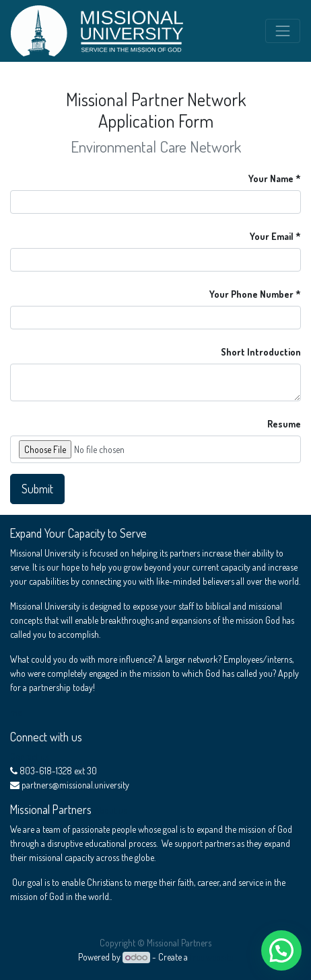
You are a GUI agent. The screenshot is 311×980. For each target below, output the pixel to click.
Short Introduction (261, 352)
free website (211, 957)
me (16, 712)
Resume (284, 424)
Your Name (271, 178)
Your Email (272, 236)
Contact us (29, 757)
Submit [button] (37, 489)
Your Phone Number (251, 294)
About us (110, 810)
